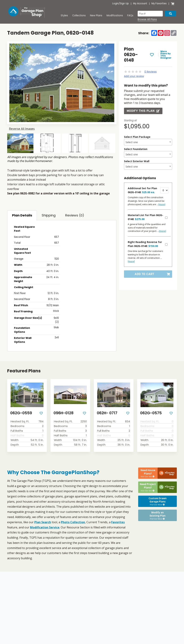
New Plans (96, 15)
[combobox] (148, 142)
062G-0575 (151, 413)
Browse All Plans (147, 20)
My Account (140, 3)
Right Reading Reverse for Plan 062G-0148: (145, 244)
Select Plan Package (137, 137)
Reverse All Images (22, 129)
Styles (64, 15)
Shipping (49, 215)
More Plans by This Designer (166, 55)
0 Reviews (151, 72)
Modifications (115, 15)
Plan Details (22, 215)
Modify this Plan (143, 111)
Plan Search (43, 522)
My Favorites (159, 3)
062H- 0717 (107, 413)
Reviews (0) (75, 215)
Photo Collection (73, 522)
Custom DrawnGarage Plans (157, 501)
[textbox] (148, 142)
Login (115, 3)
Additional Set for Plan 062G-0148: (142, 190)
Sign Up (124, 3)
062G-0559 (21, 413)
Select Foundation (136, 149)
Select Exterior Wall (137, 161)
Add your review (134, 76)
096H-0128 (64, 413)
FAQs (130, 15)
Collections (79, 15)
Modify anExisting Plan (157, 515)
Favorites (118, 522)
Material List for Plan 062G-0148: (145, 217)
